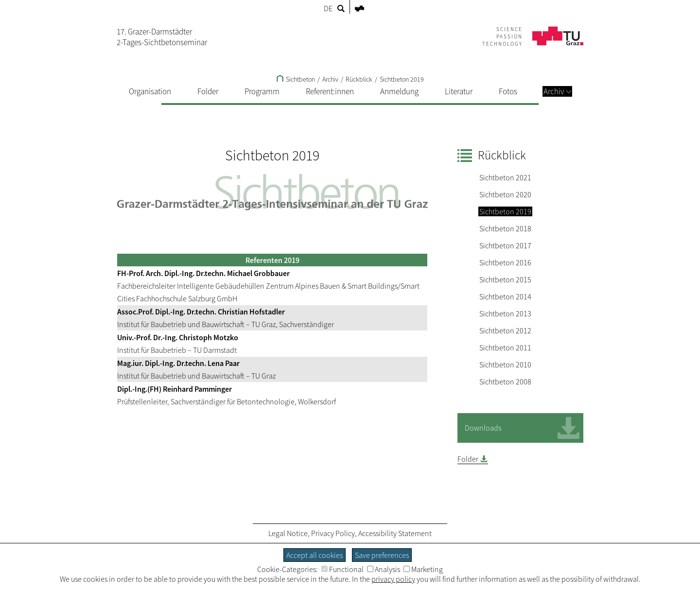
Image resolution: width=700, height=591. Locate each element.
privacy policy (393, 579)
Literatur (459, 91)
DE (328, 8)
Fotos (508, 91)
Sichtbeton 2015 (505, 279)
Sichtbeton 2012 (505, 330)
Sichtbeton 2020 (505, 194)
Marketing (423, 569)
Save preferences (382, 555)
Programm (262, 91)
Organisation (150, 91)
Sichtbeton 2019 (402, 79)
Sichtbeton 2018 (505, 228)
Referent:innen (330, 91)
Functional (342, 569)
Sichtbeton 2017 (505, 245)
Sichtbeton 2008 (505, 382)
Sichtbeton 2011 (505, 348)
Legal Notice (288, 533)
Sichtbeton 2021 (505, 177)
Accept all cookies (315, 555)
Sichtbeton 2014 (505, 296)
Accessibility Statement (395, 533)
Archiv (557, 91)
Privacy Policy (333, 533)
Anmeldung (399, 91)
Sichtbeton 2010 (505, 365)
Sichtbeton (296, 79)
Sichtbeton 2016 (505, 262)
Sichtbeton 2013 (505, 313)
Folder (208, 91)
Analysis (384, 569)
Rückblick (359, 79)
